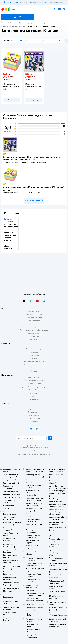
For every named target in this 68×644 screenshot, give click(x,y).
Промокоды (34, 324)
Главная (4, 23)
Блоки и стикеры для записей (13, 26)
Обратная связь (34, 336)
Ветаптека (34, 422)
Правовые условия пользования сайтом (34, 448)
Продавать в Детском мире (34, 314)
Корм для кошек (34, 409)
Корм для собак (34, 415)
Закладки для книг (47, 23)
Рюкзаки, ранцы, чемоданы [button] (10, 236)
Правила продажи (34, 321)
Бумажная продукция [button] (8, 220)
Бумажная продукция (28, 23)
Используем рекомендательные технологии (34, 450)
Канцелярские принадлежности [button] (11, 226)
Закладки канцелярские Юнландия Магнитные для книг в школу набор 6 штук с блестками (31, 158)
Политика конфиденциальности (34, 327)
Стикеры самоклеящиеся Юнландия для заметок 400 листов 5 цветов (34, 189)
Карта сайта (34, 340)
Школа (12, 23)
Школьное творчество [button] (9, 247)
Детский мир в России (26, 454)
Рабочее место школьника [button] (10, 231)
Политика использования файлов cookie (34, 330)
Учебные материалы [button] (8, 242)
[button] (18, 17)
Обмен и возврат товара (34, 317)
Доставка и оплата (34, 311)
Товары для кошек (34, 406)
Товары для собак (34, 412)
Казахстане (38, 454)
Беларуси (47, 454)
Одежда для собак (34, 418)
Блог (34, 396)
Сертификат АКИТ (34, 333)
